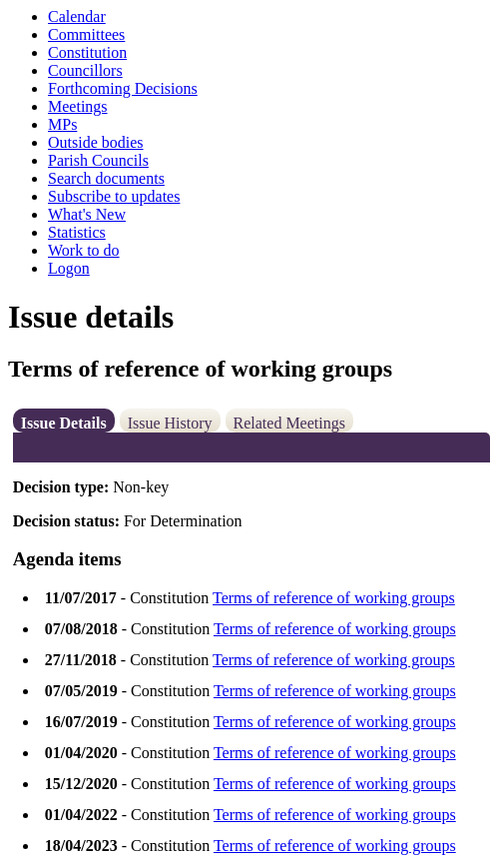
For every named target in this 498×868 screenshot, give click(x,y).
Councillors (85, 70)
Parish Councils (98, 160)
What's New (87, 214)
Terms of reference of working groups (334, 598)
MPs (62, 124)
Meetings (78, 106)
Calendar (77, 16)
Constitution (87, 52)
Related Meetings (289, 423)
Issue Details (64, 423)
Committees (86, 34)
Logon (69, 268)
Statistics (77, 232)
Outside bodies (96, 142)
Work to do (84, 250)
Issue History (170, 423)
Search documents (106, 178)
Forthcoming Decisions (123, 88)
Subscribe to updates (114, 196)
